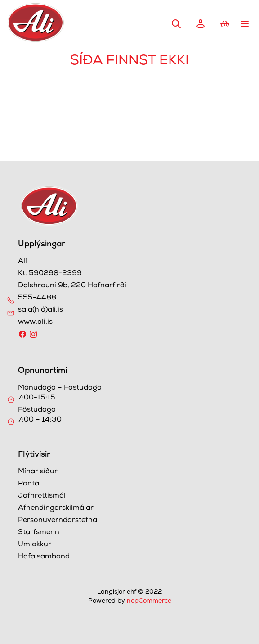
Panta (29, 484)
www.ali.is (35, 322)
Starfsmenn (39, 533)
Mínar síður (38, 472)
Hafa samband (44, 557)
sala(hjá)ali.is (40, 310)
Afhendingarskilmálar (56, 508)
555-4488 (37, 298)
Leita (176, 24)
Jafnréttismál (42, 496)
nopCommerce (149, 601)
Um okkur (35, 545)
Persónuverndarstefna (58, 521)
